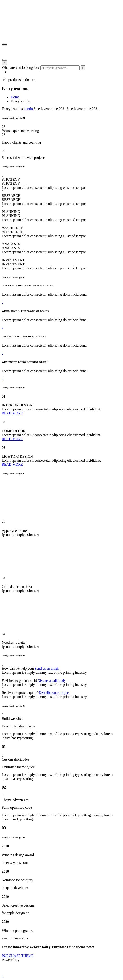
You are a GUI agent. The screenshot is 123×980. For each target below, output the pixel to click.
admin (29, 109)
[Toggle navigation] (4, 45)
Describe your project (54, 693)
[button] (61, 302)
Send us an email (47, 668)
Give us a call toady (52, 681)
